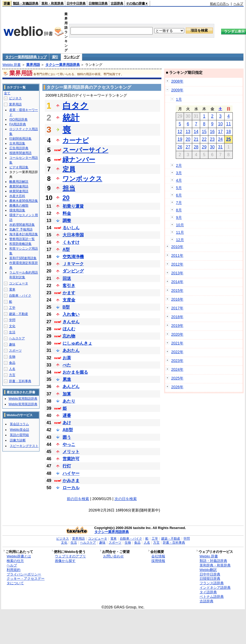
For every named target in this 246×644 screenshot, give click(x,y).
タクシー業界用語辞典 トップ (26, 57)
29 (204, 147)
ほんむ (69, 329)
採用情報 (158, 561)
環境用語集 (17, 210)
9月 (179, 217)
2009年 (177, 90)
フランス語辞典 (212, 583)
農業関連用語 (19, 186)
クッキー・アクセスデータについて (26, 581)
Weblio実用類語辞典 (23, 399)
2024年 (177, 369)
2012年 (177, 264)
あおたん (71, 350)
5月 (179, 188)
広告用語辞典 (19, 148)
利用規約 (14, 570)
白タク (76, 106)
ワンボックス (82, 179)
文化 (12, 326)
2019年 (177, 326)
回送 (67, 278)
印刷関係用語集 (20, 139)
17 (220, 132)
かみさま (71, 481)
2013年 (177, 273)
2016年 (177, 299)
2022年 (177, 352)
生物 (12, 357)
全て (7, 93)
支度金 (69, 300)
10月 (180, 225)
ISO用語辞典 (18, 120)
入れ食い (71, 314)
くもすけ (71, 242)
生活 (12, 332)
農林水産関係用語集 (24, 201)
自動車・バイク (20, 296)
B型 (66, 307)
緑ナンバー (79, 159)
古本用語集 (17, 143)
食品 (12, 363)
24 (220, 139)
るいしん (71, 228)
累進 (67, 379)
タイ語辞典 (208, 592)
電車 (12, 289)
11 (229, 124)
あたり (69, 401)
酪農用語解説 (19, 182)
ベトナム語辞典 (212, 597)
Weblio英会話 (19, 430)
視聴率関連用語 (20, 153)
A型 (66, 250)
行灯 (67, 466)
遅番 (67, 415)
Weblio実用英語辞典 (23, 404)
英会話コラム (19, 424)
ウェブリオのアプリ (70, 556)
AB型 (68, 430)
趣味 (12, 344)
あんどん (71, 387)
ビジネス (15, 98)
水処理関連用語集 (22, 225)
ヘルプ (238, 4)
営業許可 (71, 459)
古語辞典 (117, 3)
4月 (179, 180)
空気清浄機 (73, 257)
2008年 (177, 81)
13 (188, 132)
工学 (12, 308)
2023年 (177, 361)
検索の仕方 (15, 561)
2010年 (177, 247)
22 (204, 139)
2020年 (177, 334)
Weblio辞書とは (19, 556)
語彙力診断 (18, 440)
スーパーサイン (85, 150)
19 (180, 139)
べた (67, 365)
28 (196, 147)
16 (212, 132)
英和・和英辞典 (52, 3)
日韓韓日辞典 (98, 3)
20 (66, 198)
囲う (67, 437)
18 (229, 132)
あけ (67, 423)
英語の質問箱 (19, 435)
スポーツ (15, 351)
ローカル (71, 488)
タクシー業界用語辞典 (63, 65)
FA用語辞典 (18, 124)
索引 (55, 57)
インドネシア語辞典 (215, 588)
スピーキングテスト (24, 446)
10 (220, 124)
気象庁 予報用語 (21, 229)
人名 (12, 369)
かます (69, 293)
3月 (179, 173)
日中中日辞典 (76, 3)
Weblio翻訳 (208, 570)
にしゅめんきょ (77, 343)
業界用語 (33, 65)
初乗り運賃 (73, 206)
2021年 (177, 343)
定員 (69, 169)
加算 (67, 394)
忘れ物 (69, 336)
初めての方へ (219, 4)
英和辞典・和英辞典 (215, 565)
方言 (12, 375)
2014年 (177, 282)
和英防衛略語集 (20, 244)
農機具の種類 (19, 206)
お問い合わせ (113, 556)
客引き (69, 286)
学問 (12, 320)
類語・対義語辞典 (26, 3)
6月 (179, 195)
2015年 (177, 291)
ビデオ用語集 (19, 167)
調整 (67, 221)
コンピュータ (19, 283)
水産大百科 (17, 196)
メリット (71, 452)
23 (212, 139)
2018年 (177, 317)
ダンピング (73, 271)
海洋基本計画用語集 (24, 234)
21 (196, 139)
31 (220, 147)
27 (188, 147)
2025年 (177, 378)
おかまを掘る (75, 372)
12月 (180, 240)
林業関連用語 (19, 191)
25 (229, 139)
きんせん (71, 322)
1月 (179, 99)
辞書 (7, 3)
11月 (180, 232)
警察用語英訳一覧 (22, 239)
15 (204, 132)
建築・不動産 (19, 314)
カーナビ (76, 140)
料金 (67, 213)
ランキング (71, 57)
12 (180, 132)
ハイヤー (71, 473)
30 (212, 147)
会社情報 (158, 556)
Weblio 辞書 (12, 65)
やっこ (69, 444)
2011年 (177, 255)
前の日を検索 (78, 499)
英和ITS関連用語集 (23, 258)
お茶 (67, 358)
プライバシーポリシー (24, 574)
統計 (71, 118)
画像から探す (65, 561)
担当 (69, 188)
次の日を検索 (126, 499)
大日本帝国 (73, 235)
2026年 (177, 387)
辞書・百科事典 (20, 381)
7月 (179, 203)
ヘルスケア (17, 338)
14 (196, 132)
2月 (179, 165)
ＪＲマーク (73, 264)
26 (180, 147)
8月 (179, 210)
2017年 (177, 308)
